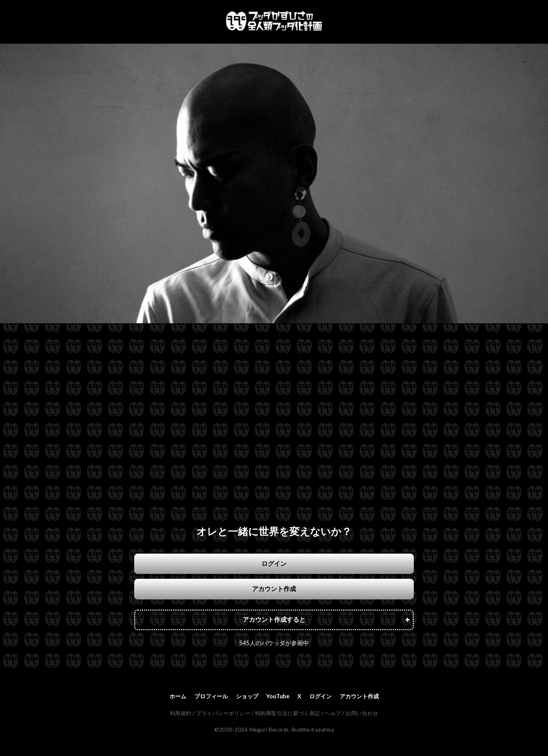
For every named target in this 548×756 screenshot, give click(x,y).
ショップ (245, 696)
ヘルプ (333, 714)
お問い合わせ (362, 714)
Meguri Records (269, 730)
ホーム (169, 696)
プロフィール (206, 696)
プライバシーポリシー (223, 714)
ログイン (274, 564)
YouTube (278, 696)
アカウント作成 (274, 589)
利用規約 (181, 714)
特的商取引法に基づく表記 (288, 714)
